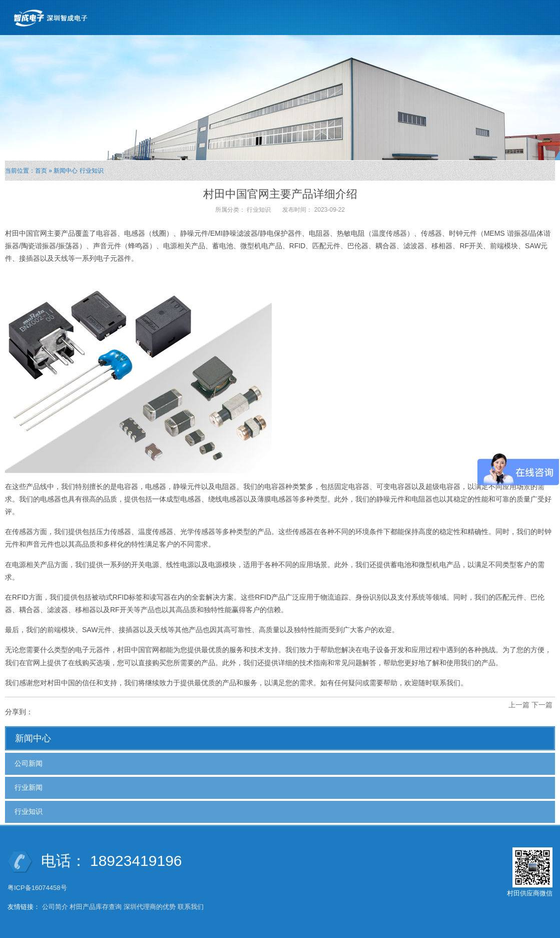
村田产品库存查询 (96, 907)
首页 (41, 171)
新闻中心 (66, 171)
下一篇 (542, 705)
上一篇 (519, 705)
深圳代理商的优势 (150, 907)
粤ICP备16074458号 (38, 888)
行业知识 (92, 171)
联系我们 (191, 907)
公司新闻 (29, 763)
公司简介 (55, 907)
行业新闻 (29, 787)
